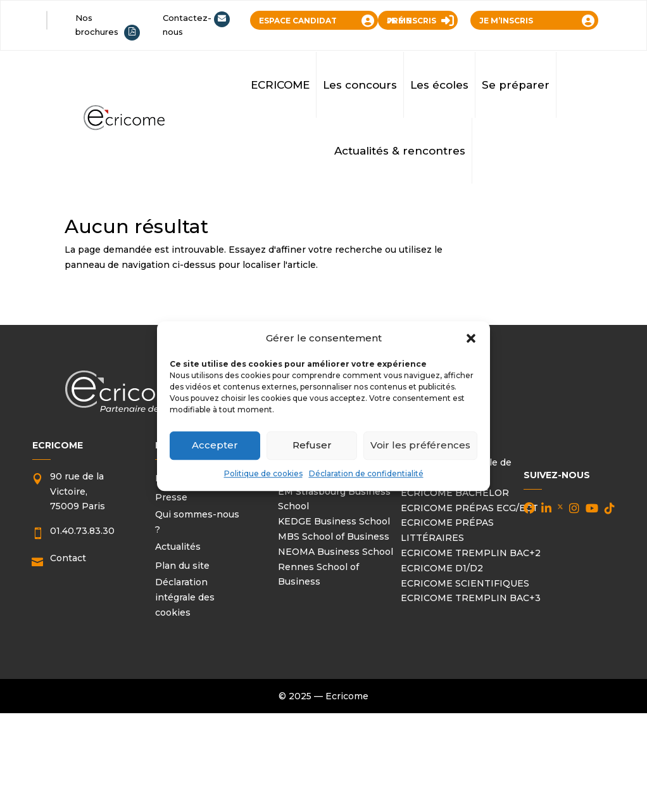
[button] (471, 338)
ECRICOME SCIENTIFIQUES (465, 583)
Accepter (215, 446)
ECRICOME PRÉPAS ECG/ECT (469, 508)
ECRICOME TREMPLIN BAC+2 (471, 553)
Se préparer (516, 85)
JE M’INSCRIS (506, 21)
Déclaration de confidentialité (366, 473)
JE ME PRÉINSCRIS (411, 21)
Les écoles (439, 85)
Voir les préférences (420, 446)
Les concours (360, 85)
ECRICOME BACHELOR (455, 493)
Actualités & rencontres (400, 151)
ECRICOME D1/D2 (442, 568)
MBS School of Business (334, 536)
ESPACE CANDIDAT (298, 21)
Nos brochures (97, 25)
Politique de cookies (263, 473)
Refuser (312, 446)
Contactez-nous (187, 25)
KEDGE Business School (334, 521)
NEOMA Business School (336, 552)
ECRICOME (280, 85)
